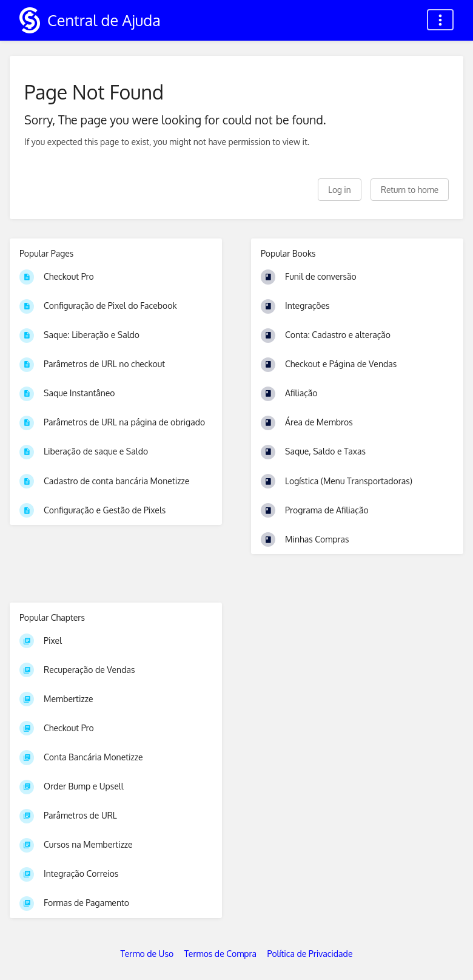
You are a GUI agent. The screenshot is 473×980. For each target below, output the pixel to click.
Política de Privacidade (310, 954)
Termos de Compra (220, 954)
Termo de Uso (147, 954)
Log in (339, 190)
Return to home (410, 190)
